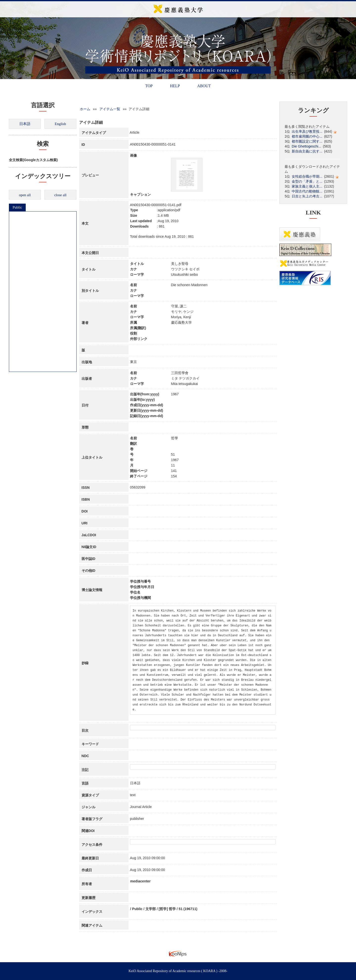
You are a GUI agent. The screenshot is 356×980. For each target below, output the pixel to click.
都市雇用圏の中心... (307, 136)
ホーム (85, 109)
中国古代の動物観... (307, 191)
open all (25, 195)
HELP (175, 86)
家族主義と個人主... (307, 186)
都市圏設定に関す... (307, 141)
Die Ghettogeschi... (306, 146)
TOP (149, 86)
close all (60, 195)
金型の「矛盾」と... (307, 181)
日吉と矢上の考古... (307, 196)
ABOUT (204, 86)
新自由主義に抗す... (307, 151)
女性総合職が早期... (307, 176)
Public (17, 207)
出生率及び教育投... (307, 131)
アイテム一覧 (110, 109)
